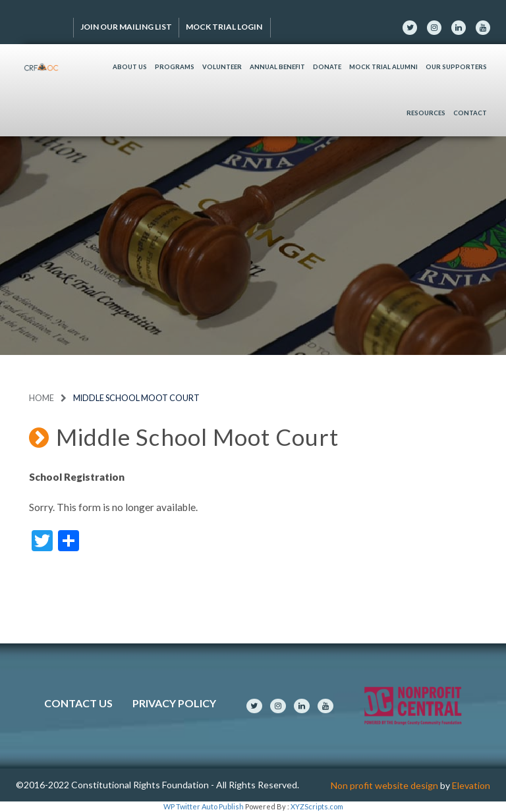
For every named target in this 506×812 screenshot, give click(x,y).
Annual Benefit (277, 67)
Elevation (471, 785)
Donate (327, 67)
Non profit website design (384, 785)
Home (42, 398)
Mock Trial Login (225, 27)
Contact (470, 113)
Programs (175, 67)
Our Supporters (456, 67)
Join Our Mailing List (126, 27)
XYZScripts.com (317, 806)
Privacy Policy (174, 703)
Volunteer (222, 67)
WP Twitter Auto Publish (204, 806)
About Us (130, 67)
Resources (426, 113)
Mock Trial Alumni (383, 67)
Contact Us (78, 703)
